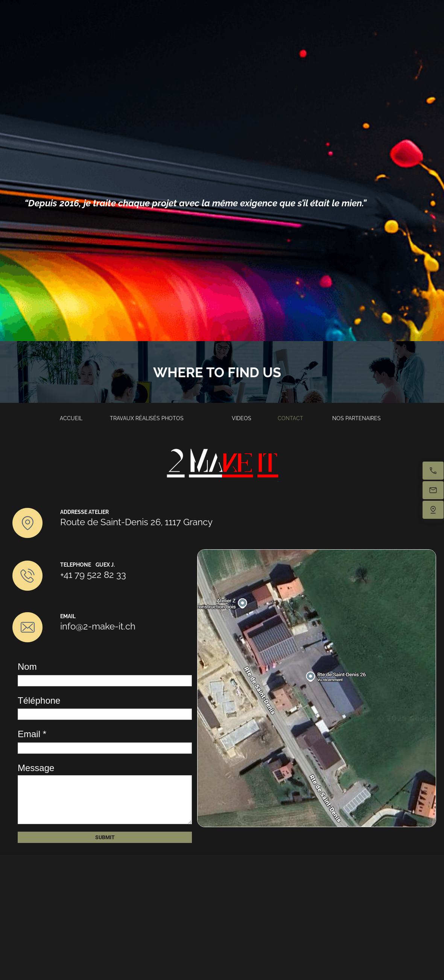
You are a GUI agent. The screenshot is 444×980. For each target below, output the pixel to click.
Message (36, 768)
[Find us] (433, 510)
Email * (32, 734)
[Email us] (433, 490)
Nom (27, 667)
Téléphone (39, 700)
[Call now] (433, 471)
